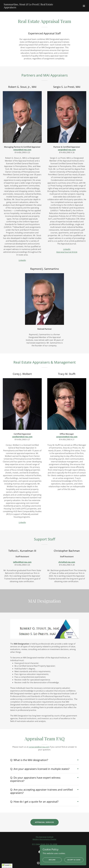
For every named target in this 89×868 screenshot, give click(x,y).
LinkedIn (22, 260)
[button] (84, 6)
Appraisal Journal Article (67, 252)
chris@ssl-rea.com (67, 562)
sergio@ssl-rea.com (67, 150)
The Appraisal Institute (45, 837)
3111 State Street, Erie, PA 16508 (45, 844)
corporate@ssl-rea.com (67, 437)
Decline (52, 860)
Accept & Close (74, 860)
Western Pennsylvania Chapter (44, 839)
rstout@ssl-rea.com (22, 150)
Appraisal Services (44, 822)
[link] (32, 8)
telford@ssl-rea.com (22, 562)
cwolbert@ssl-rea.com (22, 437)
